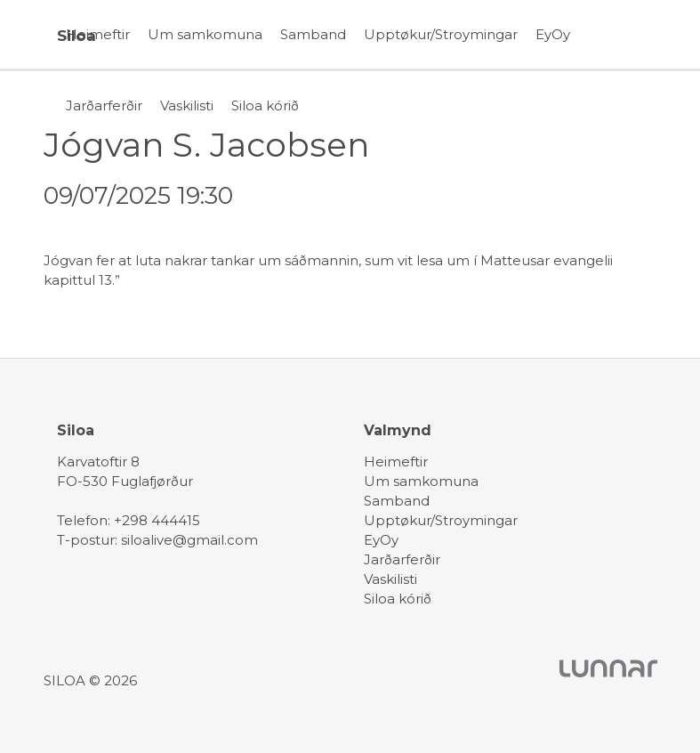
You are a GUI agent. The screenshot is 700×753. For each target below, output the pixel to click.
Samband (313, 34)
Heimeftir (98, 34)
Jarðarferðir (104, 105)
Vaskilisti (187, 105)
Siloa (76, 36)
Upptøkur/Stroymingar (441, 34)
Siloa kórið (265, 105)
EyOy (553, 34)
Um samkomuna (205, 34)
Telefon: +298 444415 (129, 520)
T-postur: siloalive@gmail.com (157, 540)
